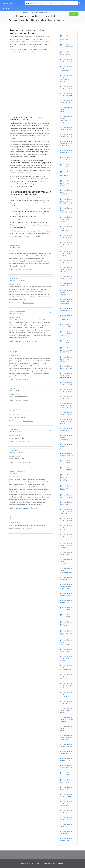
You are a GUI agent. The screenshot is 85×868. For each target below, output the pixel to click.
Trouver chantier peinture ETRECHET (66, 469)
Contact (61, 864)
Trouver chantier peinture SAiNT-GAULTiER (66, 183)
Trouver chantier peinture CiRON (66, 781)
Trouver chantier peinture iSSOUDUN (66, 46)
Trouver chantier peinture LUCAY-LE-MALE (66, 244)
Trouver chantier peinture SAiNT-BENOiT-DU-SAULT (66, 570)
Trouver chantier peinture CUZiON (66, 818)
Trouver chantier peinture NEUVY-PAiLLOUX (66, 269)
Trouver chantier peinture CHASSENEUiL (66, 624)
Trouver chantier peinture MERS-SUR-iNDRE (67, 685)
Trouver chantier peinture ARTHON (66, 326)
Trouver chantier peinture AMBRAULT (67, 455)
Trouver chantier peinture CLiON (66, 342)
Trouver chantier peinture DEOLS (66, 53)
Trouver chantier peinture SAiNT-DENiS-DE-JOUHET (66, 375)
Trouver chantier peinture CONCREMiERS (66, 694)
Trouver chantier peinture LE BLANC (66, 60)
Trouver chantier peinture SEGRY (66, 840)
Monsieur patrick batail (30, 341)
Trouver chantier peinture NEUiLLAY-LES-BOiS (66, 545)
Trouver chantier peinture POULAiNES (67, 496)
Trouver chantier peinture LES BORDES (66, 488)
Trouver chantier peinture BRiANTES (66, 767)
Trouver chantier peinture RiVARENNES (66, 728)
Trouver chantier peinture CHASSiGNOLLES (66, 667)
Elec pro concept (28, 529)
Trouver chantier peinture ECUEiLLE (66, 277)
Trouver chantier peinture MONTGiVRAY (66, 192)
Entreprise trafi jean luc (30, 508)
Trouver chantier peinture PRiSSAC (66, 578)
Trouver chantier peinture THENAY (66, 413)
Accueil (25, 13)
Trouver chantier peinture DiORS (66, 616)
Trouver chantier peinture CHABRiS (66, 128)
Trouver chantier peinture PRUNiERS (66, 825)
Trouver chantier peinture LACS (66, 602)
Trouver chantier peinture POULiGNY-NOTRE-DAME (67, 737)
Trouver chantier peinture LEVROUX (66, 136)
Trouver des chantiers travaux (40, 13)
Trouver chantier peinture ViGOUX (66, 774)
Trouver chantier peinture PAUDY (66, 788)
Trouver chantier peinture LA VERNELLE (66, 527)
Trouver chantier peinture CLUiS (66, 397)
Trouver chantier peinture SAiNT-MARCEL (66, 219)
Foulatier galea (27, 269)
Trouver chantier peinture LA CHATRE (66, 87)
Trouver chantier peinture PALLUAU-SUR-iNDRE (66, 511)
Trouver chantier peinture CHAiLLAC (66, 284)
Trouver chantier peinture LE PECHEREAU (66, 174)
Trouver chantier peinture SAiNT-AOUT (66, 447)
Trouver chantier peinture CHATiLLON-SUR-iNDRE (66, 119)
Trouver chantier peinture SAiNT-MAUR (66, 109)
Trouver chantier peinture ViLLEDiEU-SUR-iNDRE (66, 144)
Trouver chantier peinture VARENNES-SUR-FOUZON (67, 587)
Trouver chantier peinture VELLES (66, 430)
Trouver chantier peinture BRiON (66, 832)
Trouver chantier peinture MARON (66, 609)
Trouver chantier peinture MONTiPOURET (66, 642)
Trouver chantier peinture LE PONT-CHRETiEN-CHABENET (66, 478)
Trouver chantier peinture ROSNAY (66, 753)
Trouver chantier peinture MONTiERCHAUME (66, 210)
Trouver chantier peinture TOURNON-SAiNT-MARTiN (67, 302)
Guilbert (25, 400)
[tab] (30, 246)
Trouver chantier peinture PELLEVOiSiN (66, 438)
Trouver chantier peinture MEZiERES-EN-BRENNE (66, 334)
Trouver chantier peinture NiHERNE (66, 236)
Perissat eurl (26, 442)
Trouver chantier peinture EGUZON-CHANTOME (66, 253)
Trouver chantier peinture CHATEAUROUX (66, 38)
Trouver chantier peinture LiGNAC (66, 760)
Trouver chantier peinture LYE (66, 503)
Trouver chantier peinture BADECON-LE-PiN (66, 633)
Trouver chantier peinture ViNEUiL (66, 310)
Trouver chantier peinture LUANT (66, 261)
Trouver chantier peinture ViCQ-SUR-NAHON (66, 536)
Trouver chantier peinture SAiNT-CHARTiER (66, 658)
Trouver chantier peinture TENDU (66, 650)
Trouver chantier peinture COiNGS (66, 462)
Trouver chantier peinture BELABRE (66, 390)
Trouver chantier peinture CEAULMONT (66, 561)
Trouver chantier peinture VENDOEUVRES (66, 318)
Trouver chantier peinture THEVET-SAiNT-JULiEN (66, 803)
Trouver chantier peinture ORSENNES (66, 519)
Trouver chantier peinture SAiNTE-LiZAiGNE (66, 293)
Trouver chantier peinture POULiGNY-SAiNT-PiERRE (67, 350)
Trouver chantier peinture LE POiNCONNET (66, 68)
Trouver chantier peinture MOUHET (66, 811)
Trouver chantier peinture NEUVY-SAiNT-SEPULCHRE (66, 201)
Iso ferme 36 (26, 462)
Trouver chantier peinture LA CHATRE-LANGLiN (67, 719)
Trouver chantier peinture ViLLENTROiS (66, 676)
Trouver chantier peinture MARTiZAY (66, 367)
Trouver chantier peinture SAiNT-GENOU (66, 359)
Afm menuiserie (28, 421)
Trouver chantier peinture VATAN (66, 159)
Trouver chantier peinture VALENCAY (66, 152)
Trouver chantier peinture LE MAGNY (66, 383)
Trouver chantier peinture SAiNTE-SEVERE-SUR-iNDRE (66, 405)
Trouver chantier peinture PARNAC (66, 795)
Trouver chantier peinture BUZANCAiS (67, 94)
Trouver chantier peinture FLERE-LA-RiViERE (66, 710)
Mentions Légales (50, 864)
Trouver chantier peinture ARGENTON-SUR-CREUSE (66, 78)
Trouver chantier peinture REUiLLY (66, 166)
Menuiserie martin (28, 303)
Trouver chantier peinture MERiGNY (66, 745)
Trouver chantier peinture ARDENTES (66, 101)
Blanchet (25, 379)
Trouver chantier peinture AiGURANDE (66, 228)
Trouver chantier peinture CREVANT (66, 595)
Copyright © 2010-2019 (26, 864)
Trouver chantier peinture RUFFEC (66, 553)
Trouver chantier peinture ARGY (66, 702)
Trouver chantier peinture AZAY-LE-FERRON (66, 422)
